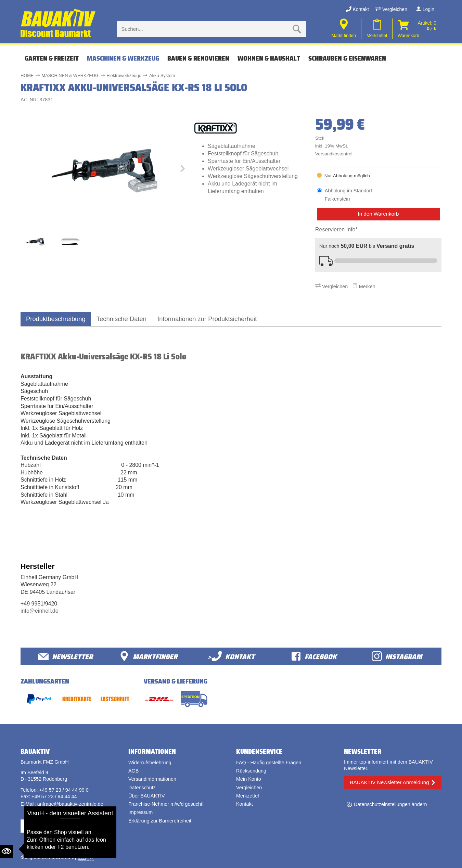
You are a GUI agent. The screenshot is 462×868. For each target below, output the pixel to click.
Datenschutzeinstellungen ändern (390, 804)
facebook (314, 656)
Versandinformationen (152, 779)
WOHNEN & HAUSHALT (269, 58)
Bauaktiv (47, 847)
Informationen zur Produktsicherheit (207, 319)
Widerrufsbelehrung (150, 763)
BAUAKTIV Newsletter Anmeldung (389, 782)
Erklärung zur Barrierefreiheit (160, 821)
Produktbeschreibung (56, 319)
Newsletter (66, 656)
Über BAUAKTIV (146, 796)
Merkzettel (247, 796)
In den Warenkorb (378, 214)
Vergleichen (391, 9)
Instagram (397, 656)
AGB (133, 771)
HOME (27, 75)
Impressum (140, 812)
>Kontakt (231, 656)
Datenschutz (142, 788)
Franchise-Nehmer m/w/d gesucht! (166, 804)
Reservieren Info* (336, 229)
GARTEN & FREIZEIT (52, 58)
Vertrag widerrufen (46, 826)
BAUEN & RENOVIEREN (198, 58)
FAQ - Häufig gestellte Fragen (269, 763)
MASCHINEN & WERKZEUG (123, 58)
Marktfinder (148, 656)
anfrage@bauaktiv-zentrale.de (70, 804)
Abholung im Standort (348, 195)
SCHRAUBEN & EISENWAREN (347, 58)
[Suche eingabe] (205, 29)
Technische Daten (121, 319)
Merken (364, 286)
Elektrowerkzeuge (124, 75)
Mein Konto (249, 779)
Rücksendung (251, 771)
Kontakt (357, 9)
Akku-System (162, 75)
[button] (182, 170)
